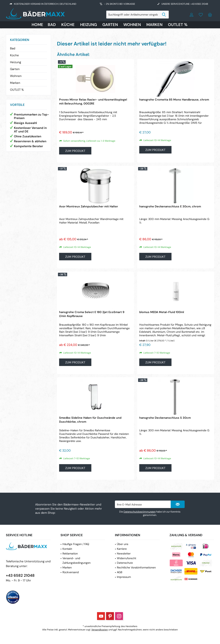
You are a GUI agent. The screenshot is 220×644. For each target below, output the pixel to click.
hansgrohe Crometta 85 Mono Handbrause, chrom (174, 100)
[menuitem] (210, 15)
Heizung (16, 62)
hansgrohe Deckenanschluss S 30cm (165, 418)
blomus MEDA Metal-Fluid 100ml (162, 312)
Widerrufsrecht (126, 558)
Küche (14, 55)
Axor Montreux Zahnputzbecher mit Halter (89, 206)
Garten (15, 69)
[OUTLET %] (178, 25)
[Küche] (68, 25)
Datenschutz (125, 563)
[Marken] (154, 25)
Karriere (122, 549)
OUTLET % (17, 90)
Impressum (124, 577)
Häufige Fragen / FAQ (76, 544)
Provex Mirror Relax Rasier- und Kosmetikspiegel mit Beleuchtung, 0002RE (93, 102)
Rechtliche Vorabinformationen (136, 567)
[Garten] (110, 25)
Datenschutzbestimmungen (140, 512)
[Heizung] (88, 25)
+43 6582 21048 (20, 575)
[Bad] (52, 25)
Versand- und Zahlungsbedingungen (77, 561)
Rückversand (71, 572)
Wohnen (16, 76)
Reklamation (70, 553)
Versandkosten (100, 630)
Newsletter (124, 553)
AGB (120, 572)
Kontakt (67, 549)
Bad (13, 48)
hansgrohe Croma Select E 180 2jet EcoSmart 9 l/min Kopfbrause (92, 314)
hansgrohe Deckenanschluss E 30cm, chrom (170, 206)
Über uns (123, 544)
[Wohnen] (132, 25)
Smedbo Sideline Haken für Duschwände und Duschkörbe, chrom (90, 420)
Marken (15, 83)
